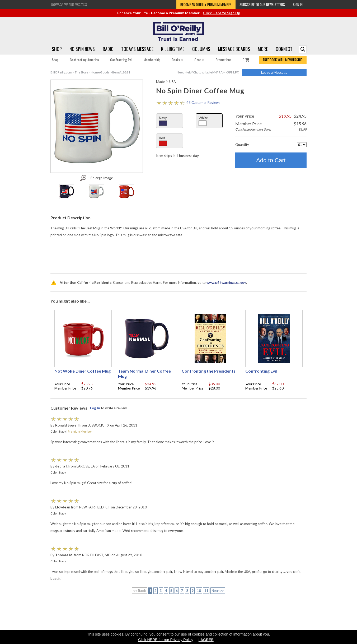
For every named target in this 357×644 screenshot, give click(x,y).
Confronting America (84, 60)
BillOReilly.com (61, 72)
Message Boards (234, 49)
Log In (95, 408)
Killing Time (173, 49)
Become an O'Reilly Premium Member (206, 4)
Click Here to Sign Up (222, 13)
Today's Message (137, 49)
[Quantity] (302, 145)
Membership (152, 60)
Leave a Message (274, 72)
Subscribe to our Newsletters (262, 4)
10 (199, 591)
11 (206, 591)
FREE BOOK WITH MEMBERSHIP (283, 60)
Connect (284, 49)
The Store (81, 72)
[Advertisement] (178, 254)
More (263, 49)
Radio (108, 49)
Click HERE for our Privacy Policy (166, 640)
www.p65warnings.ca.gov (226, 282)
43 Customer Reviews (203, 103)
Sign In (298, 4)
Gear (199, 60)
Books (177, 60)
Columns (201, 49)
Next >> (218, 591)
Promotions (223, 60)
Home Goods (100, 72)
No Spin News (82, 49)
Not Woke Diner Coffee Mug (83, 371)
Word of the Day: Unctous (69, 4)
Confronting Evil (121, 60)
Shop (57, 49)
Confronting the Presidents (209, 371)
